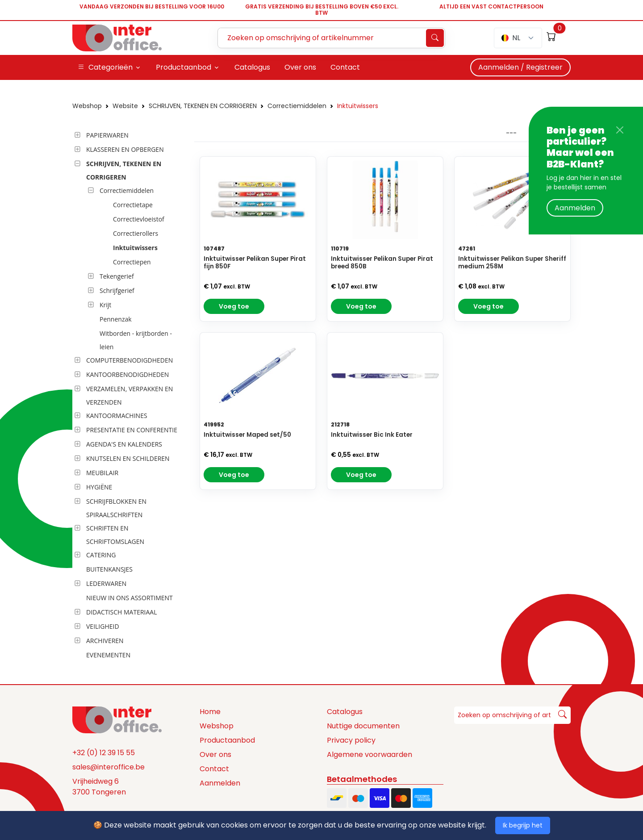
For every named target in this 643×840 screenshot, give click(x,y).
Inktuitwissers (358, 106)
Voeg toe (234, 306)
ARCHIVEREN (105, 641)
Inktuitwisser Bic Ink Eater (372, 435)
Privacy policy (351, 740)
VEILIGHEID (103, 626)
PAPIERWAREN (107, 135)
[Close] (620, 130)
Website (125, 106)
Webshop (87, 106)
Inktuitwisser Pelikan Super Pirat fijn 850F (255, 263)
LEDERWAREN (106, 583)
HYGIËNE (99, 487)
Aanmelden (575, 208)
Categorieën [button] (105, 67)
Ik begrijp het (523, 825)
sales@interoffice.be (109, 767)
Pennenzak (116, 319)
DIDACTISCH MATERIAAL (121, 612)
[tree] (131, 396)
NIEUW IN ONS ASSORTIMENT (129, 598)
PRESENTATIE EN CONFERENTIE (132, 430)
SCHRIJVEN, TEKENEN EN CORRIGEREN (203, 106)
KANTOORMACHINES (117, 416)
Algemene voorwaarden (370, 754)
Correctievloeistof (139, 219)
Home (210, 712)
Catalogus (345, 712)
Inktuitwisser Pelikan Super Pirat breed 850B (382, 263)
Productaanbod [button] (184, 67)
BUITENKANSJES (109, 569)
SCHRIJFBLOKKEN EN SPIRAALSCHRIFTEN (116, 508)
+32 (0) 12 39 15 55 (104, 753)
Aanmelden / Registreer (520, 67)
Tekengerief (117, 276)
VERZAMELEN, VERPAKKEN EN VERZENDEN (129, 395)
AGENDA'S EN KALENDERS (124, 444)
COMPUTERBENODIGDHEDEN (129, 360)
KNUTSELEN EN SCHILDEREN (128, 458)
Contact (214, 769)
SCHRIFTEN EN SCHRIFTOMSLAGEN (115, 535)
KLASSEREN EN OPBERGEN (125, 149)
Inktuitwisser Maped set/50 (247, 435)
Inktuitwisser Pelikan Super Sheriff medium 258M (512, 263)
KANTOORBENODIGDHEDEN (127, 374)
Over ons (215, 754)
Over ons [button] (300, 67)
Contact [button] (345, 67)
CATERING (101, 555)
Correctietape (133, 205)
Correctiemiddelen (297, 106)
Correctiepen (132, 262)
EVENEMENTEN (108, 655)
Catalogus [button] (252, 67)
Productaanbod (227, 740)
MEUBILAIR (102, 473)
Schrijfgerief (117, 290)
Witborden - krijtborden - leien (136, 340)
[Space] (117, 719)
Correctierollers (136, 233)
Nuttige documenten (363, 726)
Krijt (105, 305)
